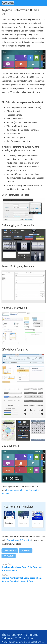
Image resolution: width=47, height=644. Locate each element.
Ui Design (26, 551)
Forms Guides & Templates (19, 540)
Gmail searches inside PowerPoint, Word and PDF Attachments (22, 569)
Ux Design (9, 556)
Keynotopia (10, 551)
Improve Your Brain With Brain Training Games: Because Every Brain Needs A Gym (23, 580)
